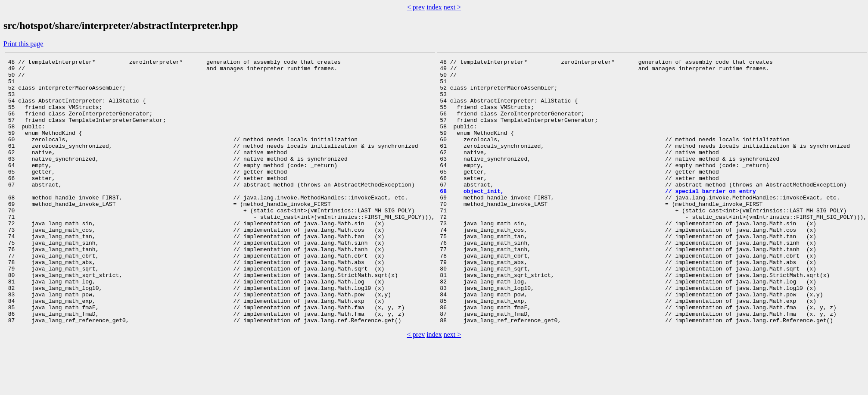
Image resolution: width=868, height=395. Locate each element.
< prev (416, 7)
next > (453, 7)
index (434, 7)
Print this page (23, 44)
